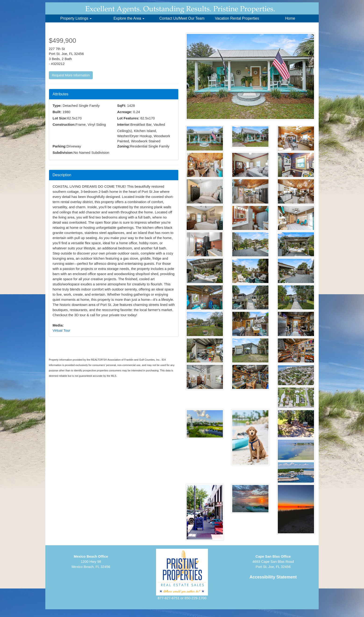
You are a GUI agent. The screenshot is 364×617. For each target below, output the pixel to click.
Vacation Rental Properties (237, 18)
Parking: (60, 146)
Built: (57, 112)
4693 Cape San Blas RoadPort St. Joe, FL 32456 (273, 561)
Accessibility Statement (273, 577)
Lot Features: (128, 118)
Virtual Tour (61, 330)
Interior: (124, 124)
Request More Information (71, 75)
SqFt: (122, 106)
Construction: (64, 124)
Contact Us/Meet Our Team (182, 18)
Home (290, 18)
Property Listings (76, 18)
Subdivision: (63, 152)
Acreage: (125, 112)
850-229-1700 (195, 598)
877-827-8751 (169, 598)
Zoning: (124, 146)
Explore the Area (129, 18)
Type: (57, 106)
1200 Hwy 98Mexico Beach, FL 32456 (91, 561)
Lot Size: (60, 118)
